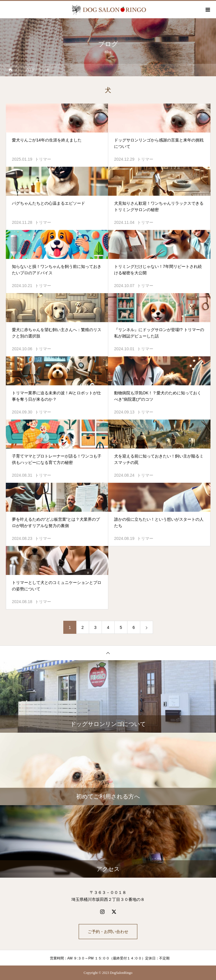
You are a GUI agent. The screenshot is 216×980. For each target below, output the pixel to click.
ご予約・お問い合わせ (108, 932)
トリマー (43, 159)
